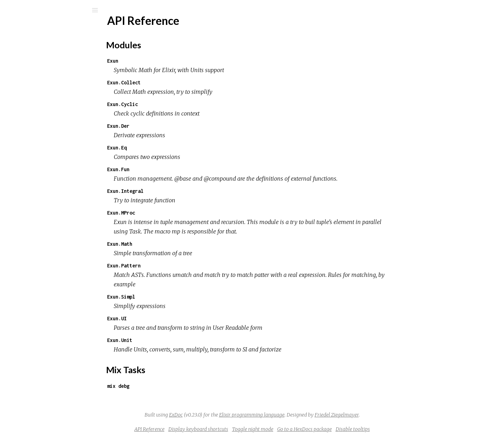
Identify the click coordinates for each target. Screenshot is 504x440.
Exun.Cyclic (175, 104)
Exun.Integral (178, 191)
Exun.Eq (169, 148)
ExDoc (228, 415)
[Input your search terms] (52, 10)
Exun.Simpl (174, 297)
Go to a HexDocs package (357, 429)
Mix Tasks (30, 73)
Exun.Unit (172, 340)
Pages (25, 54)
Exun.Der (171, 126)
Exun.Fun (171, 169)
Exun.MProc (174, 213)
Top (31, 105)
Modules (29, 64)
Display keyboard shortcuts (251, 429)
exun (27, 29)
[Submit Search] (10, 10)
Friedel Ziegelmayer (389, 415)
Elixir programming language (304, 415)
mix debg (171, 386)
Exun (165, 61)
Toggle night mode (305, 429)
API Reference (40, 93)
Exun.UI (169, 318)
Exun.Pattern (176, 266)
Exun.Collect (176, 82)
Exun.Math (172, 244)
